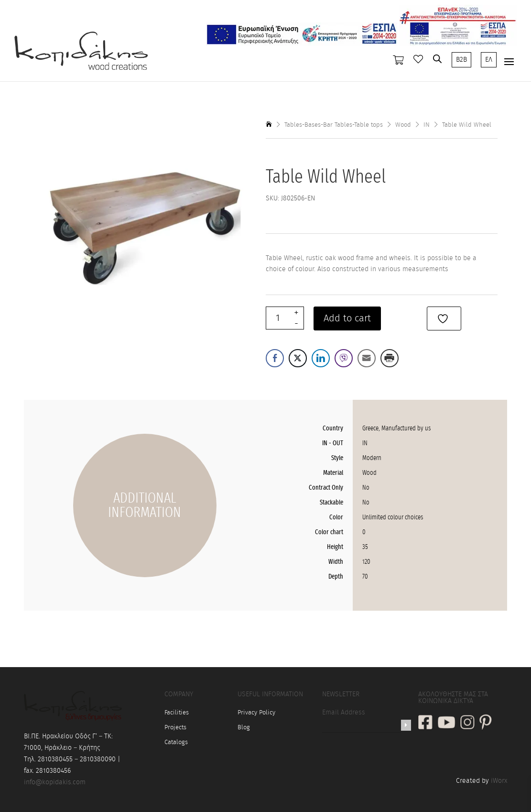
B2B (461, 60)
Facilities (177, 713)
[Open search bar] (437, 59)
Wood (403, 125)
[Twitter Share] (298, 358)
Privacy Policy (256, 713)
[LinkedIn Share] (321, 358)
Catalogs (176, 742)
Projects (175, 728)
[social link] (425, 723)
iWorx (499, 781)
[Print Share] (390, 358)
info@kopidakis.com (55, 782)
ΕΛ (489, 60)
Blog (244, 728)
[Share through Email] (367, 358)
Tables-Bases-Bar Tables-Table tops (334, 125)
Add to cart (347, 318)
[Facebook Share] (275, 358)
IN (427, 125)
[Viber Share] (344, 358)
